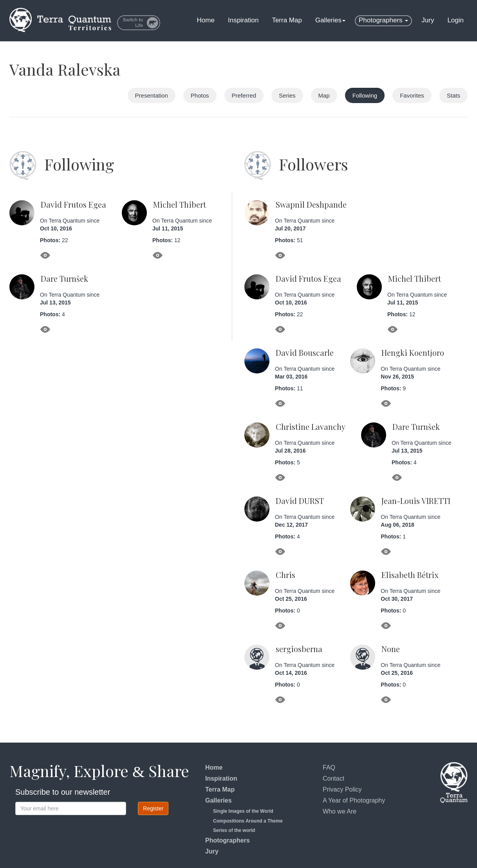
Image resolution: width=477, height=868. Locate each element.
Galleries (330, 20)
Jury (428, 20)
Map (324, 95)
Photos (200, 95)
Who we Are (340, 811)
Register (153, 808)
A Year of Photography (354, 800)
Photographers (383, 20)
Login (455, 20)
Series (287, 95)
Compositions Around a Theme (248, 821)
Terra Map (287, 20)
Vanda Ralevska (65, 69)
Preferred (244, 95)
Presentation (152, 95)
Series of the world (234, 830)
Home (206, 20)
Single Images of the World (243, 811)
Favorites (412, 95)
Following (365, 95)
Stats (454, 95)
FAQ (329, 767)
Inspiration (243, 20)
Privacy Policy (342, 789)
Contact (333, 778)
